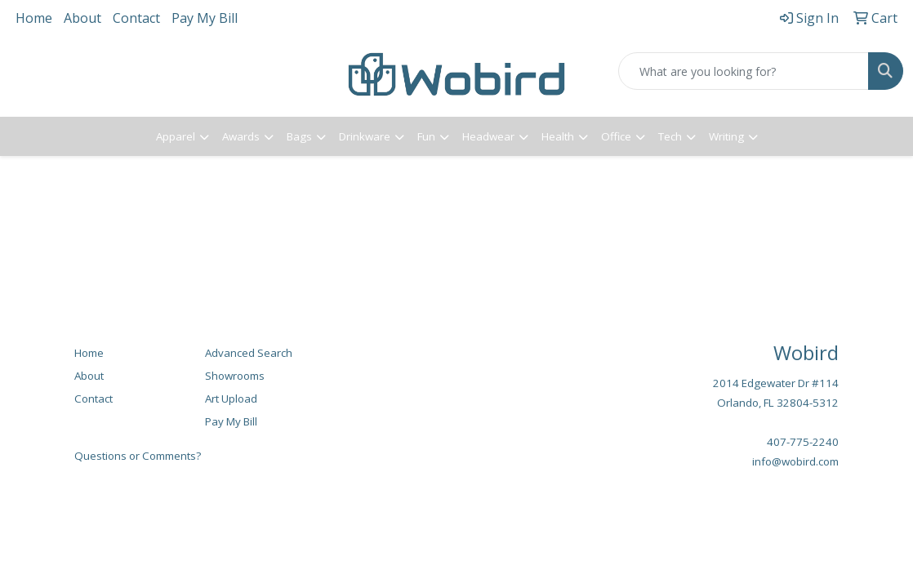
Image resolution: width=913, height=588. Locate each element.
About (82, 18)
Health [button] (558, 136)
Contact (136, 18)
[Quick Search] (744, 71)
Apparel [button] (176, 136)
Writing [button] (726, 136)
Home (34, 18)
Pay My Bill (205, 18)
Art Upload (231, 399)
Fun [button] (426, 136)
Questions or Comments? (138, 456)
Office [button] (616, 136)
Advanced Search (249, 353)
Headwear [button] (488, 136)
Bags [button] (299, 136)
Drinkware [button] (365, 136)
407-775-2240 (803, 442)
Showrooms (235, 376)
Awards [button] (241, 136)
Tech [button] (670, 136)
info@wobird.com (795, 461)
